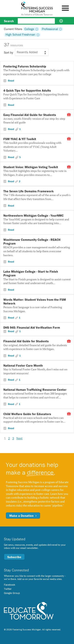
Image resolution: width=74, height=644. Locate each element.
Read (11, 81)
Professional (50, 29)
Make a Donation (23, 516)
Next (19, 438)
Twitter (8, 589)
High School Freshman (20, 35)
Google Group (12, 593)
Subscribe (14, 557)
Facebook (10, 585)
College (29, 29)
